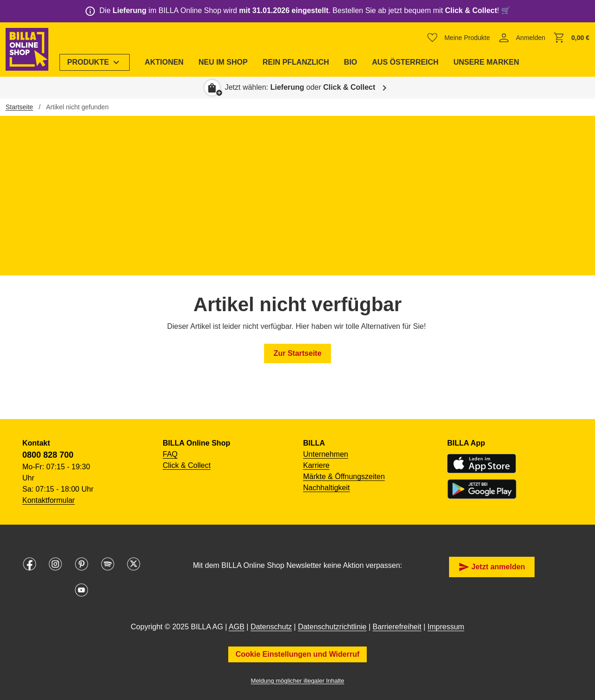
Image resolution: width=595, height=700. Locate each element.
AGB (237, 627)
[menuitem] (95, 62)
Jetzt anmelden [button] (492, 567)
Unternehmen (326, 454)
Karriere (316, 465)
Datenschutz (271, 627)
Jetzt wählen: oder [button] (300, 87)
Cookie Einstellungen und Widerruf (298, 654)
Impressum (446, 627)
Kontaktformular (49, 500)
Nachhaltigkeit (327, 488)
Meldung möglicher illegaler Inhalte (298, 681)
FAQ (170, 454)
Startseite (19, 107)
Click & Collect (187, 465)
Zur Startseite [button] (297, 353)
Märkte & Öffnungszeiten (344, 477)
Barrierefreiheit (397, 627)
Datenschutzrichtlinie (332, 627)
